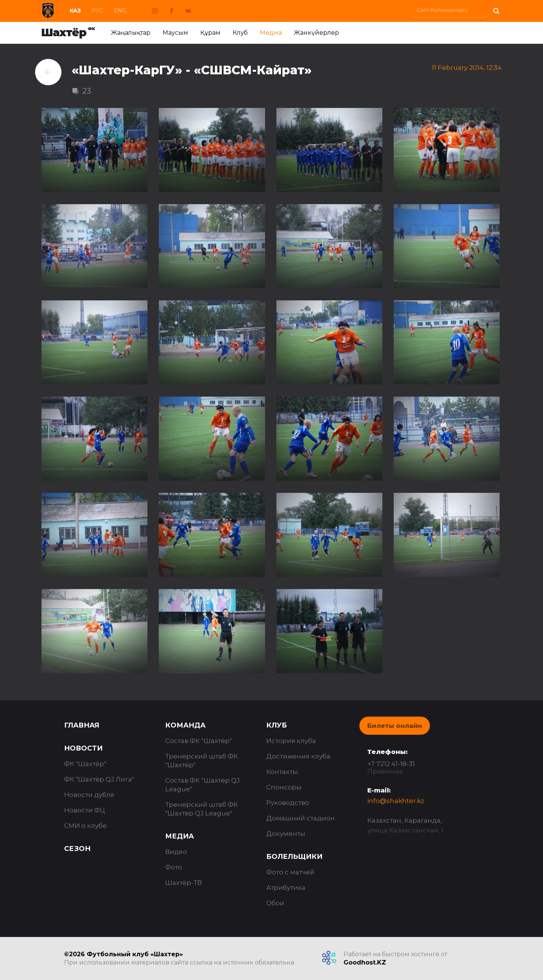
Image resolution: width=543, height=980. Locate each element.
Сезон (77, 849)
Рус (97, 11)
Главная (82, 725)
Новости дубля (89, 795)
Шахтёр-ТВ (183, 883)
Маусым (175, 33)
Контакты (282, 772)
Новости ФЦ (85, 810)
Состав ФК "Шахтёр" (199, 741)
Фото (174, 867)
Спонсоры (284, 787)
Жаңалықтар (131, 33)
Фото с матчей (290, 872)
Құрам (210, 33)
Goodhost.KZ (365, 962)
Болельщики (294, 857)
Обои (275, 903)
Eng (120, 11)
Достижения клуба (298, 756)
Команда (185, 725)
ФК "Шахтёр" (85, 764)
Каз (75, 11)
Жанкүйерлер (316, 33)
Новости (83, 748)
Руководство (288, 803)
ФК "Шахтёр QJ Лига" (99, 779)
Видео (176, 852)
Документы (286, 834)
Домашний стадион (301, 818)
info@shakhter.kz (396, 801)
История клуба (291, 741)
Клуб (240, 33)
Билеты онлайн (395, 726)
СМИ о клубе (85, 826)
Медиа (271, 33)
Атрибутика (286, 888)
